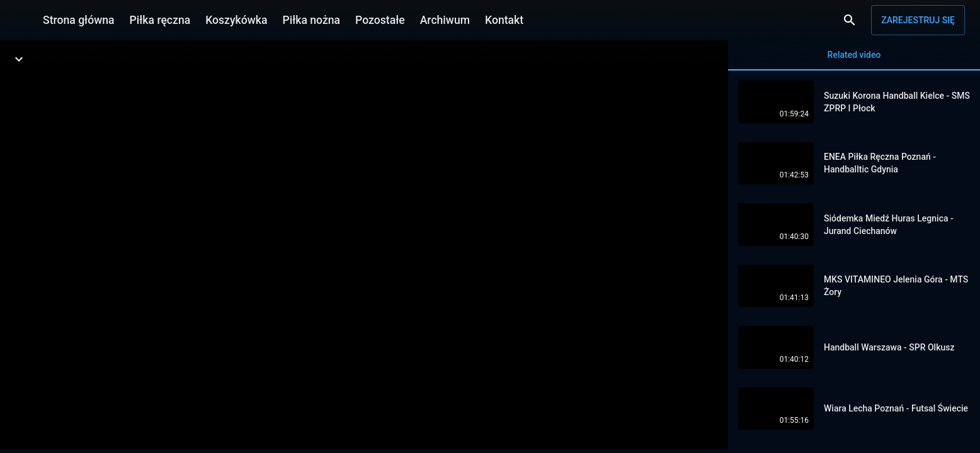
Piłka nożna (311, 20)
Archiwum (445, 20)
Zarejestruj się (918, 20)
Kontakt (504, 20)
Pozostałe (380, 20)
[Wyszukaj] (850, 20)
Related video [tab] (854, 60)
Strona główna (79, 20)
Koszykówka (236, 20)
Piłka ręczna (160, 20)
